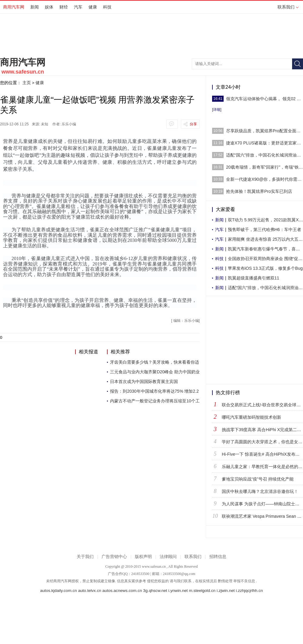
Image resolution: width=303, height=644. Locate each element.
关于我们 (85, 557)
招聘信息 (218, 557)
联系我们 (288, 7)
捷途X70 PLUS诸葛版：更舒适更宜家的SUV (265, 143)
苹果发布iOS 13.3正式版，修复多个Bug (265, 268)
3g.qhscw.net (155, 591)
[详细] (217, 110)
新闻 (35, 7)
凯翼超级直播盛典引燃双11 (254, 278)
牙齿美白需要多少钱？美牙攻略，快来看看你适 (155, 362)
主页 (27, 83)
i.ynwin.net (178, 591)
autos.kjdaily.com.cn (59, 591)
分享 (193, 124)
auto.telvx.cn (90, 591)
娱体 (49, 7)
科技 (107, 7)
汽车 (78, 7)
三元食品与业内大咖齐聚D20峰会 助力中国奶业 (155, 372)
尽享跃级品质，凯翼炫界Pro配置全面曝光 (265, 131)
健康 (93, 7)
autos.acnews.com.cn (122, 591)
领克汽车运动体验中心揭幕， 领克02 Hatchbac (265, 99)
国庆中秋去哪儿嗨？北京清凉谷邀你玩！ (260, 491)
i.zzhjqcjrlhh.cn (249, 591)
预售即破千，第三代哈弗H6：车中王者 (265, 230)
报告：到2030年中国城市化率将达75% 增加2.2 (154, 391)
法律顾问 (168, 557)
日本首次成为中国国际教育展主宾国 (144, 381)
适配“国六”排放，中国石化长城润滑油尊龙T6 (265, 155)
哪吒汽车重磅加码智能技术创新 (251, 417)
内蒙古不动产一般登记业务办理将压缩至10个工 (155, 401)
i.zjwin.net (226, 591)
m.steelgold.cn (202, 591)
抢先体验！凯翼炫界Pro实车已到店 (259, 191)
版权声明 (143, 557)
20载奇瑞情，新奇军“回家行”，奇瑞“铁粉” (265, 167)
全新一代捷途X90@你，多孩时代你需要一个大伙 (265, 179)
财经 (64, 7)
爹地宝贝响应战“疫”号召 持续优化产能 (258, 479)
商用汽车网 (14, 7)
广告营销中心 (114, 557)
